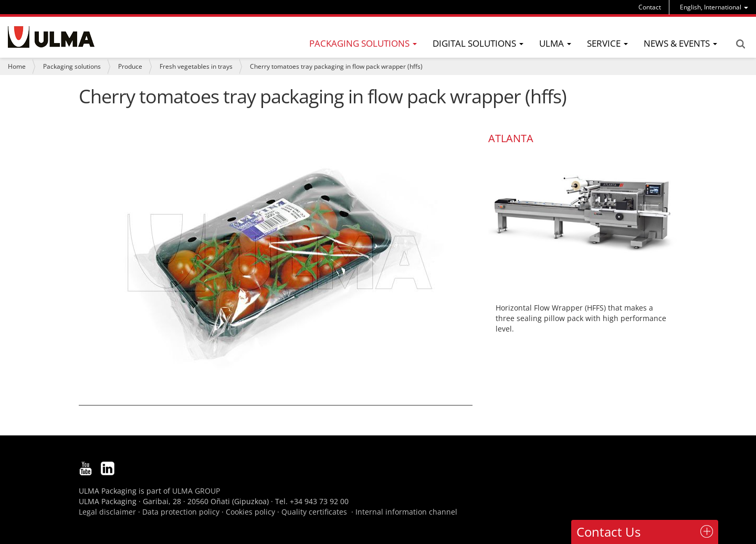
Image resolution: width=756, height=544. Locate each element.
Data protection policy (181, 512)
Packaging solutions (72, 66)
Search (740, 44)
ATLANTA (511, 138)
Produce (130, 66)
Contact (650, 7)
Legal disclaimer (107, 512)
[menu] (714, 7)
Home (17, 66)
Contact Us (608, 532)
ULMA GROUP (196, 491)
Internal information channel (406, 512)
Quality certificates (314, 512)
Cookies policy (250, 512)
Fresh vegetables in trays (196, 66)
